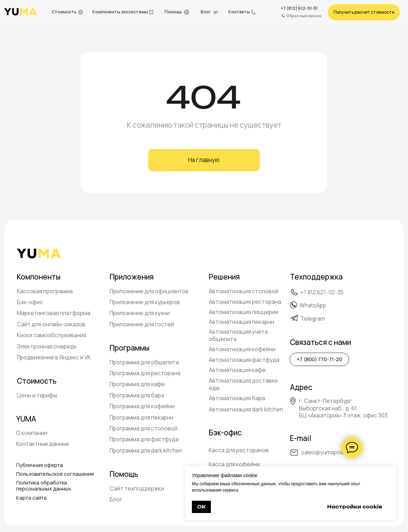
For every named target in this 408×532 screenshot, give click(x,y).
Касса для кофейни (234, 464)
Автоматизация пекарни (241, 322)
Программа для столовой (144, 428)
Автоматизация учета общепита (238, 335)
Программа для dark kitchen (146, 450)
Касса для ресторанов (239, 450)
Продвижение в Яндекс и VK (54, 357)
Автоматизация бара (237, 398)
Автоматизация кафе (237, 370)
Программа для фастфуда (144, 439)
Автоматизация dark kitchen (246, 409)
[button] (364, 12)
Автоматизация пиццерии (244, 312)
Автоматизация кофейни (242, 349)
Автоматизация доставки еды (243, 384)
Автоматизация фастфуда (244, 360)
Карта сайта (31, 498)
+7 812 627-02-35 (322, 292)
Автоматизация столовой (244, 291)
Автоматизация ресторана (245, 302)
